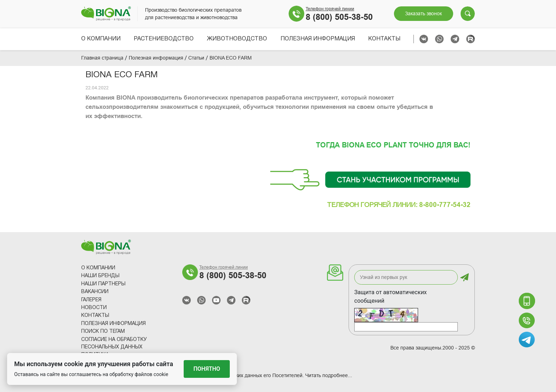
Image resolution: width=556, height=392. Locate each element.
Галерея (91, 300)
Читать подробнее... (329, 375)
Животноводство (237, 39)
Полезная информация (318, 39)
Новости (94, 308)
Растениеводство (164, 39)
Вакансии (95, 292)
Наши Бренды (100, 276)
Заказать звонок (423, 13)
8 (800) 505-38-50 (339, 17)
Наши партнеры (103, 284)
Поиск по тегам (103, 332)
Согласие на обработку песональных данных (114, 343)
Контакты (384, 39)
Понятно (207, 369)
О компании (101, 39)
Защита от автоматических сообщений (391, 296)
